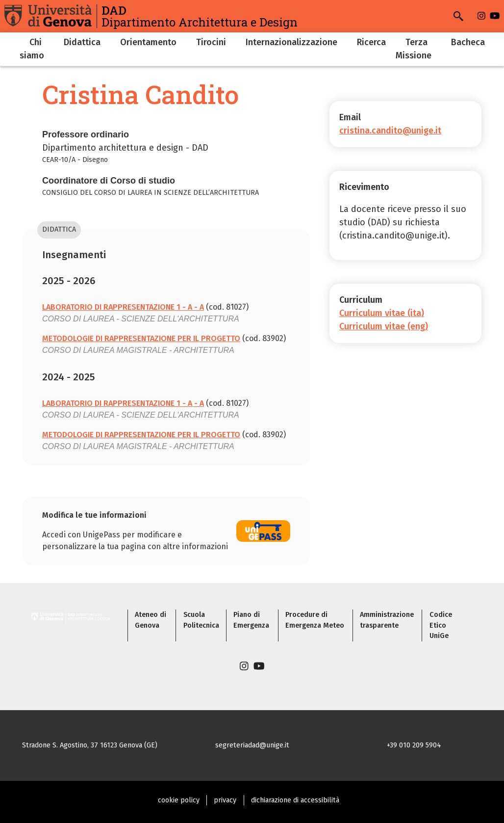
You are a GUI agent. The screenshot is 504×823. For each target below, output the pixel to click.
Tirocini (211, 42)
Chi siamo (32, 49)
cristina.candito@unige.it (390, 131)
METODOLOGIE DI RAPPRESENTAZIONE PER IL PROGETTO (141, 338)
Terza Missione (414, 49)
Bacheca (468, 42)
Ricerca (371, 42)
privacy (225, 800)
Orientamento (148, 42)
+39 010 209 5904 (414, 745)
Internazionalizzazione (291, 42)
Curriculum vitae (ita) (382, 313)
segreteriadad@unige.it (252, 745)
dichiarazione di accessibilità (295, 800)
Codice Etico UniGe (441, 625)
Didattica (82, 42)
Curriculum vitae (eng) (384, 326)
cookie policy (179, 800)
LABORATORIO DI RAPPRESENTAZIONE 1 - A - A (123, 307)
